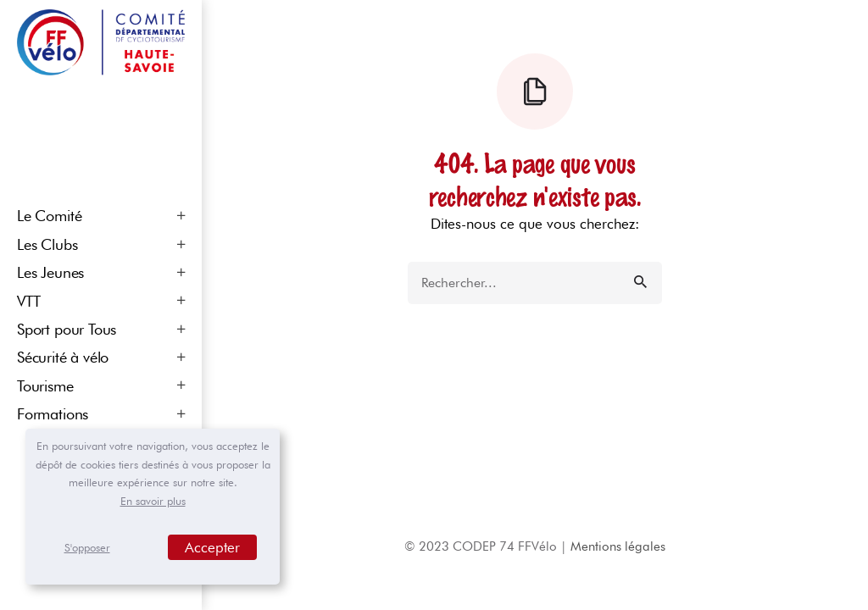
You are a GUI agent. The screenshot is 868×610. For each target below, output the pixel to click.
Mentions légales (618, 546)
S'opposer (87, 547)
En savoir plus (153, 501)
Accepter (212, 547)
